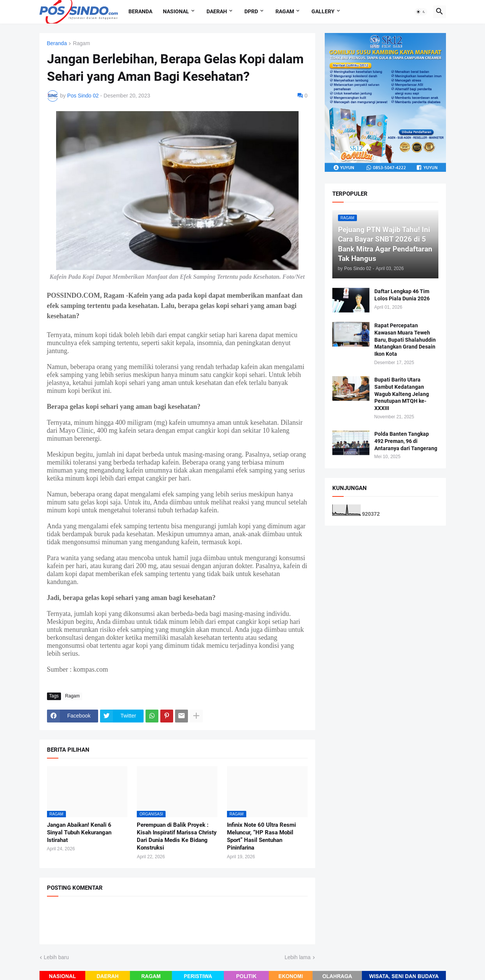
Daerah (217, 11)
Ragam (285, 11)
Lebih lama (298, 957)
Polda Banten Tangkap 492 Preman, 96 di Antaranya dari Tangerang (406, 441)
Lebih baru (56, 957)
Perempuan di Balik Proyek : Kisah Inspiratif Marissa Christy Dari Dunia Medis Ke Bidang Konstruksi (177, 836)
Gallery (323, 11)
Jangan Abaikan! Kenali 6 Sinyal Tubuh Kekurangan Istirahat (79, 833)
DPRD (251, 11)
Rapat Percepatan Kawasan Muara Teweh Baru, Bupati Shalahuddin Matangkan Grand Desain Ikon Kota (405, 340)
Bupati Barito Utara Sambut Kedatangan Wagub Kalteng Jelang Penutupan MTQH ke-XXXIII (402, 394)
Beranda (140, 11)
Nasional (176, 11)
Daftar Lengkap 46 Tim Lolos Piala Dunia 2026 (402, 295)
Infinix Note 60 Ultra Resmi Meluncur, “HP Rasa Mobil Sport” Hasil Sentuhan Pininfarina (261, 836)
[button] (421, 12)
